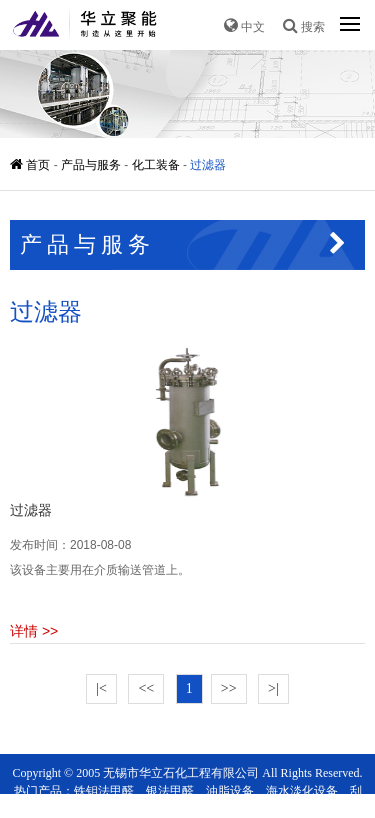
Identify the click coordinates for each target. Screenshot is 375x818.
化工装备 (156, 165)
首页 (32, 165)
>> (229, 688)
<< (146, 688)
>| (273, 688)
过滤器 (208, 165)
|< (101, 688)
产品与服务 (91, 165)
